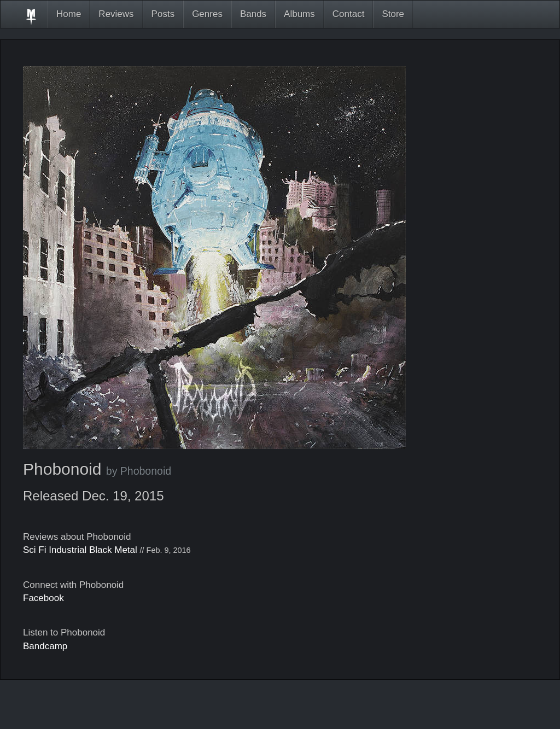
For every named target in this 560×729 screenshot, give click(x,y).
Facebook (43, 598)
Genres (207, 14)
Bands (253, 14)
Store (393, 14)
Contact (349, 14)
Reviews (116, 14)
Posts (163, 14)
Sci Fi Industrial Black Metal (80, 550)
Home (69, 14)
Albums (299, 14)
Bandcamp (45, 646)
